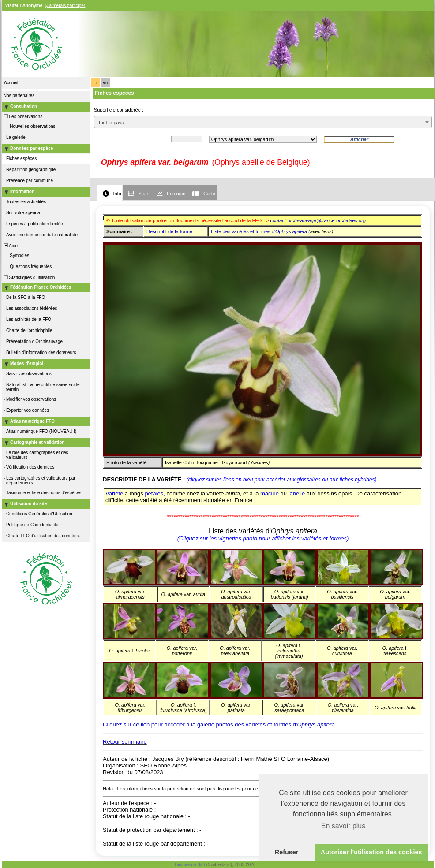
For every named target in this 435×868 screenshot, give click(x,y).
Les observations (22, 117)
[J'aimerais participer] (66, 6)
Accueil (11, 83)
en (105, 82)
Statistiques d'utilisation (29, 278)
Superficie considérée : (119, 110)
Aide (10, 246)
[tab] (110, 193)
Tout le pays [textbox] (111, 123)
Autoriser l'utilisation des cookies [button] (371, 852)
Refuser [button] (287, 852)
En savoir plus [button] (343, 826)
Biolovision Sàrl (190, 865)
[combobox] (263, 122)
